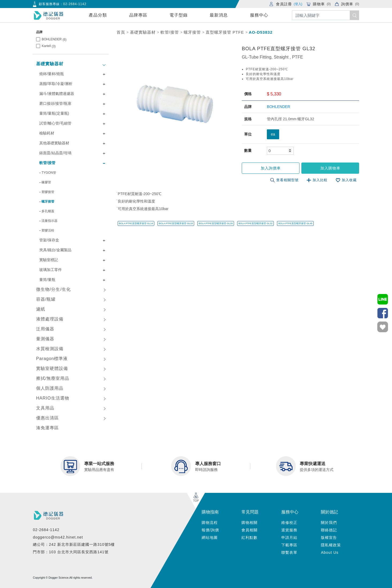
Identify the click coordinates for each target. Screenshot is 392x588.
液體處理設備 (50, 319)
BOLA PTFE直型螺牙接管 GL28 (216, 223)
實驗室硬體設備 (52, 368)
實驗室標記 (49, 260)
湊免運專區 (47, 428)
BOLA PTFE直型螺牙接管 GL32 (256, 223)
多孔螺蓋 (48, 211)
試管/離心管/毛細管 (55, 123)
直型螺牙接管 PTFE (225, 32)
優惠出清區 (47, 418)
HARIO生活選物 (53, 398)
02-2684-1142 (75, 4)
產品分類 (98, 15)
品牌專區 (138, 15)
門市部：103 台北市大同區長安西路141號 (71, 552)
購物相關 (249, 523)
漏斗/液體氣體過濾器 (57, 94)
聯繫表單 (289, 552)
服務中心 (259, 15)
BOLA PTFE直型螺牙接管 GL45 (295, 223)
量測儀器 (45, 339)
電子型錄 (179, 15)
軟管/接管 (47, 163)
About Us (330, 552)
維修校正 (289, 523)
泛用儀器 (45, 329)
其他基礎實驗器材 (54, 143)
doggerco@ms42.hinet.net (58, 537)
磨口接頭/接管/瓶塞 (55, 103)
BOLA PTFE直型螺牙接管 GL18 (176, 223)
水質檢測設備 (50, 349)
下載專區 (289, 545)
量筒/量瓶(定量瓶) (54, 113)
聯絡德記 (329, 530)
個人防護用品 (50, 388)
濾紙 (41, 309)
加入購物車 (330, 168)
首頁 (121, 32)
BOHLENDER (54, 39)
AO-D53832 (261, 32)
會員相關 (249, 530)
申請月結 (289, 537)
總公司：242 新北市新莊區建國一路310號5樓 (74, 544)
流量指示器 (49, 221)
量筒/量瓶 (47, 280)
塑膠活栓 (48, 230)
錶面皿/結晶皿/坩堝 (55, 153)
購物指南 (210, 512)
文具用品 (45, 408)
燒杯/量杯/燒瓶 (52, 74)
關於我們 (329, 523)
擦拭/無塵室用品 (53, 378)
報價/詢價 (210, 530)
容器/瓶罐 (46, 299)
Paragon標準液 (52, 359)
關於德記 (329, 512)
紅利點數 (249, 537)
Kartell (49, 46)
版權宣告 (329, 537)
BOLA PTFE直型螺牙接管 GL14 (136, 223)
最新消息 (219, 15)
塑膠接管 (48, 192)
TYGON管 (49, 173)
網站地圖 (210, 537)
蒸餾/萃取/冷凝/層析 (56, 84)
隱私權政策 (331, 545)
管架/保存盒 (49, 240)
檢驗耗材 (47, 133)
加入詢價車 (271, 168)
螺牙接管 (48, 202)
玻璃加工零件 (51, 270)
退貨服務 (289, 530)
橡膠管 (46, 182)
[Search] (326, 15)
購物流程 (210, 523)
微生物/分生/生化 (53, 289)
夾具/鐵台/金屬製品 (55, 250)
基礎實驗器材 (50, 64)
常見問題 (250, 512)
